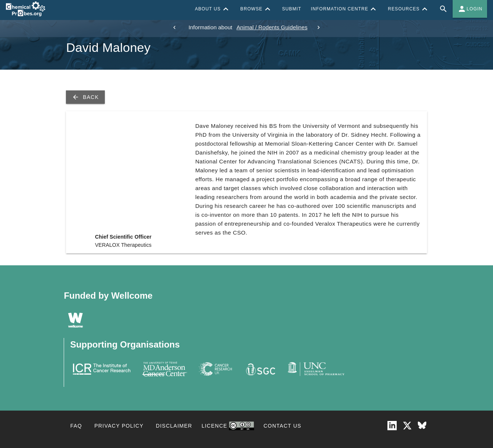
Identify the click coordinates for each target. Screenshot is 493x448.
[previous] (174, 27)
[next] (319, 27)
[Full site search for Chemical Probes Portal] (443, 9)
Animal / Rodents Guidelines (272, 27)
